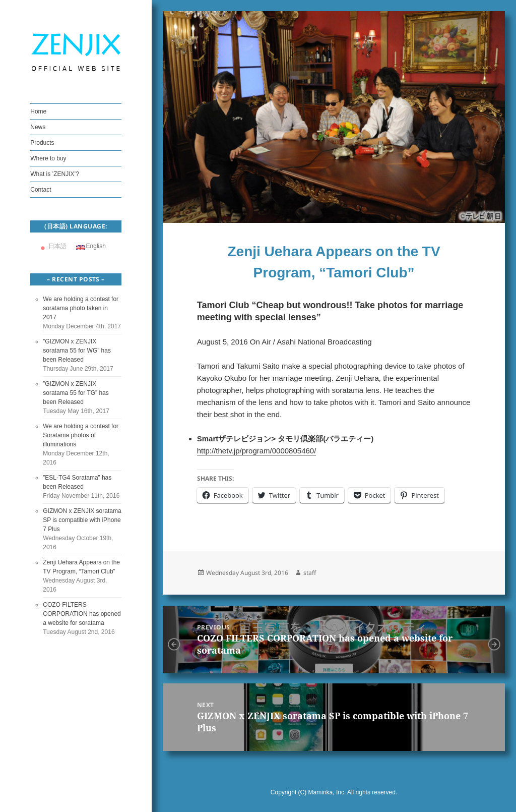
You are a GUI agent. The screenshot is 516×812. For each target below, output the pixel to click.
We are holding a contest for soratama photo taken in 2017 (81, 308)
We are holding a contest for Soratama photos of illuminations (81, 435)
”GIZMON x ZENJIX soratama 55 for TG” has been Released (76, 393)
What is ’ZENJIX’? (55, 174)
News (38, 127)
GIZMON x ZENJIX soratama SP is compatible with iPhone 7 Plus (82, 520)
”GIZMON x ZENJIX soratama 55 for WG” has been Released (77, 351)
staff (310, 573)
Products (42, 143)
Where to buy (48, 158)
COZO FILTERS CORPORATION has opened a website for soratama (82, 614)
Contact (41, 190)
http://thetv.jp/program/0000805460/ (257, 451)
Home (38, 111)
